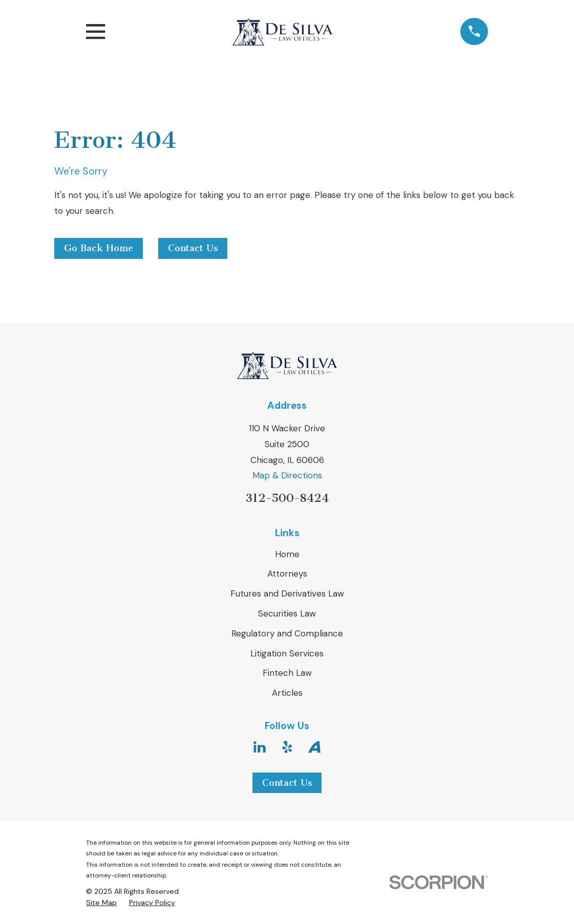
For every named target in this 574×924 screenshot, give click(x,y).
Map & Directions (287, 475)
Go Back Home (99, 248)
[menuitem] (101, 903)
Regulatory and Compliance (287, 633)
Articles (287, 693)
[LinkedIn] (260, 747)
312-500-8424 (287, 498)
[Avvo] (314, 747)
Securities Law (287, 613)
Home (287, 554)
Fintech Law (287, 673)
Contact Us (193, 248)
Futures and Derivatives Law (287, 593)
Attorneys (287, 574)
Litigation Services (287, 653)
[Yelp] (287, 747)
